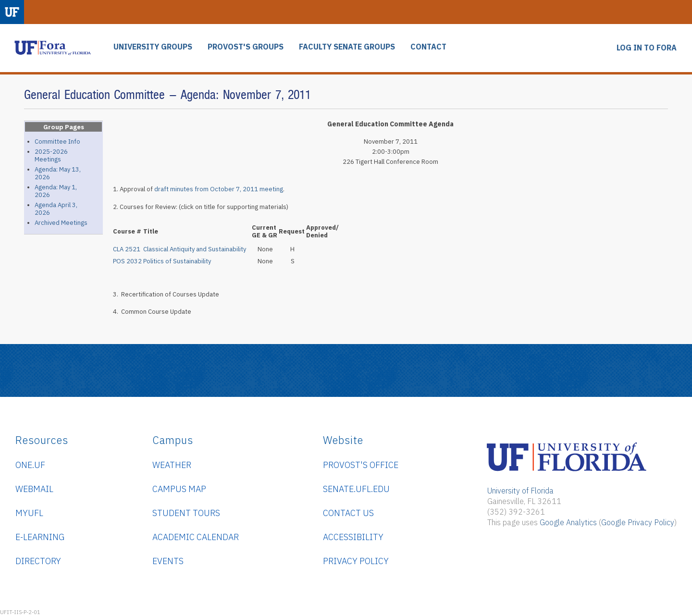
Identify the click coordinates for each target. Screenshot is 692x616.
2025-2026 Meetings (51, 155)
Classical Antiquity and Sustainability (195, 249)
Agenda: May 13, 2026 (58, 173)
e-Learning (40, 537)
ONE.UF (30, 465)
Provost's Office (361, 465)
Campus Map (179, 489)
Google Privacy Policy (638, 522)
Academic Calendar (196, 537)
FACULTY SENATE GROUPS (347, 47)
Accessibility (353, 537)
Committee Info (57, 142)
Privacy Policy (356, 561)
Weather (172, 465)
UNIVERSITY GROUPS (153, 47)
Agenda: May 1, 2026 (56, 191)
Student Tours (186, 513)
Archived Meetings (61, 223)
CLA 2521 (127, 249)
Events (168, 561)
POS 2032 (127, 261)
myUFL (29, 513)
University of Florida (520, 491)
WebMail (34, 489)
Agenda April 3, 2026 (56, 209)
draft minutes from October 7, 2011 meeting (219, 189)
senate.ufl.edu (356, 489)
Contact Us (348, 513)
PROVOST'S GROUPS (246, 47)
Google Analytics (568, 522)
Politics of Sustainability (177, 261)
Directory (38, 561)
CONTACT (428, 47)
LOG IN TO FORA (647, 48)
